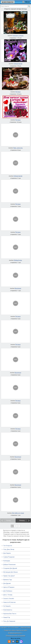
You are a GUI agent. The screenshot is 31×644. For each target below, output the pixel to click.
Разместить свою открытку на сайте (15, 630)
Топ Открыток (8, 546)
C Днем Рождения (9, 557)
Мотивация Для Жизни (10, 572)
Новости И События (9, 602)
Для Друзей (7, 583)
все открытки (8, 2)
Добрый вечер (18, 64)
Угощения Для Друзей (10, 568)
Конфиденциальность (15, 633)
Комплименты (8, 610)
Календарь (7, 561)
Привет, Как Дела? (9, 576)
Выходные (18, 288)
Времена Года (8, 580)
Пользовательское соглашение (15, 636)
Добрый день (18, 260)
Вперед (22, 520)
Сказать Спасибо (9, 599)
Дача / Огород (8, 595)
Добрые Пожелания (9, 565)
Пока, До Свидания (9, 621)
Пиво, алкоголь (18, 148)
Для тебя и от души (18, 513)
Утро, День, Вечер (9, 549)
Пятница (18, 92)
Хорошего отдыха (18, 36)
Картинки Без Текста (10, 614)
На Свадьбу (7, 606)
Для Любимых (8, 591)
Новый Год (7, 617)
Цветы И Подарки (9, 587)
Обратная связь (26, 628)
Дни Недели (7, 553)
